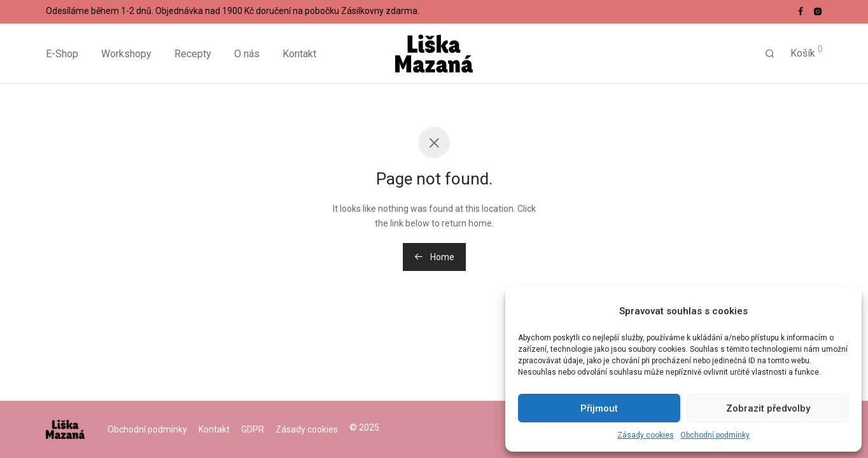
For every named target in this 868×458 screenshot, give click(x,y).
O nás (247, 54)
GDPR (253, 429)
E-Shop (62, 54)
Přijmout (599, 408)
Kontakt (299, 54)
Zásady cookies (646, 435)
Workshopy (126, 54)
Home (434, 257)
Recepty (193, 54)
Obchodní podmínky (715, 435)
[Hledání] (770, 54)
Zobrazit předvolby (768, 408)
